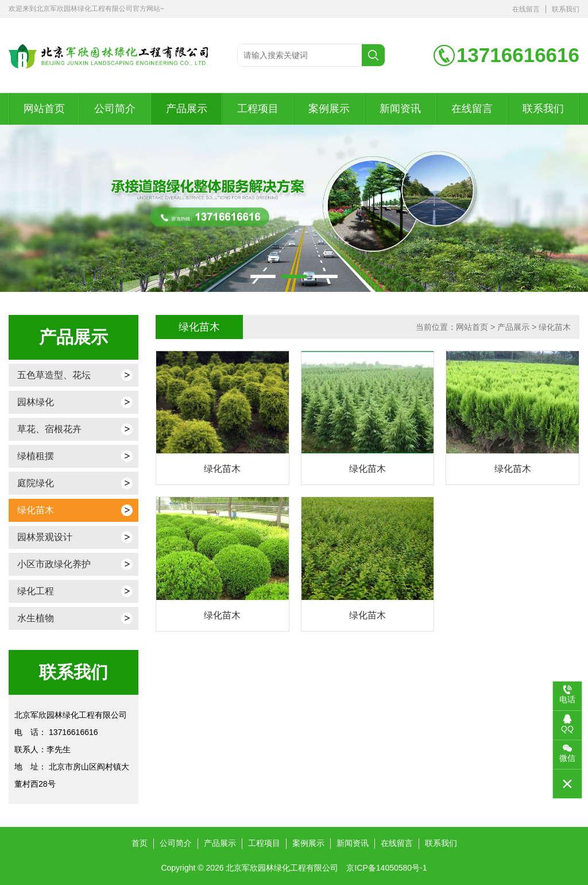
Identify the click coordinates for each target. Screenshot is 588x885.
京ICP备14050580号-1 (386, 868)
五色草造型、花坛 (54, 375)
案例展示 (329, 109)
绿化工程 (36, 591)
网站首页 (44, 109)
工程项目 (258, 109)
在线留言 (526, 9)
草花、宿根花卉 (49, 429)
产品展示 (187, 109)
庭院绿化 (36, 483)
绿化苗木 (36, 510)
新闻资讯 (400, 109)
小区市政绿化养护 (54, 564)
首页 (140, 843)
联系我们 (566, 9)
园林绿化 (36, 402)
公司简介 (115, 109)
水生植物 (36, 618)
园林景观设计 (45, 537)
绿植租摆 (36, 456)
